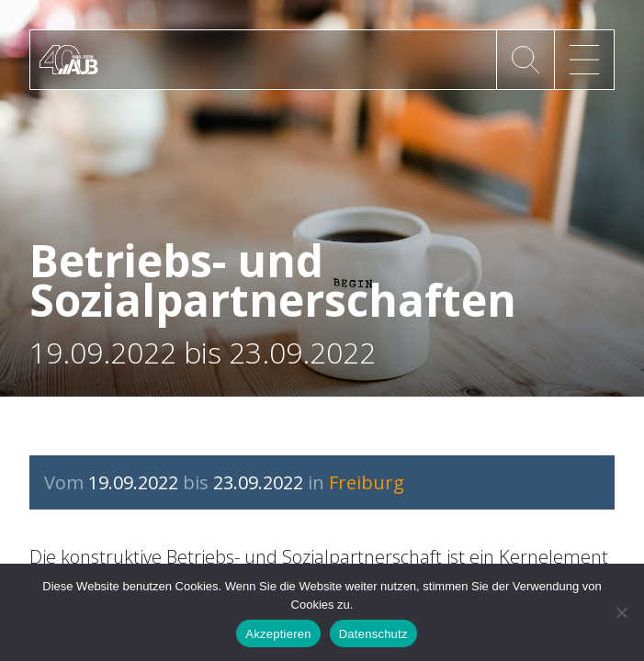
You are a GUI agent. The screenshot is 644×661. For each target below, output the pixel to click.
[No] (621, 612)
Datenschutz (373, 634)
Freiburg (367, 482)
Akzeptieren (278, 634)
